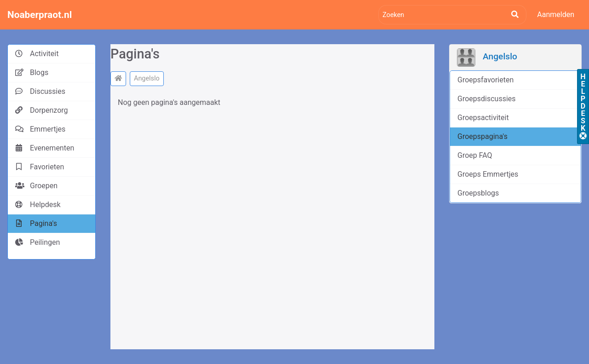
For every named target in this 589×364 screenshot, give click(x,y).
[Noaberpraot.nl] (118, 79)
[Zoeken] (452, 15)
